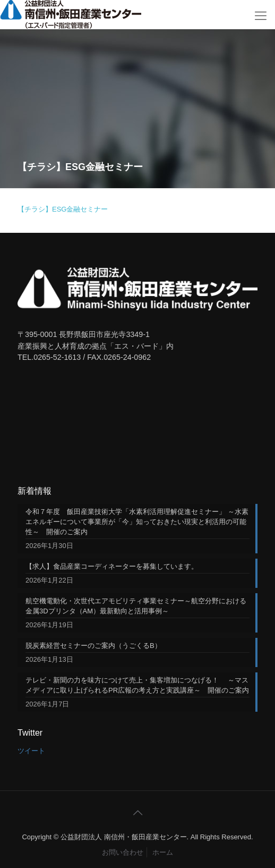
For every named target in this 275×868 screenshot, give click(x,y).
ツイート (31, 751)
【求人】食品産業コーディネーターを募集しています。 (112, 566)
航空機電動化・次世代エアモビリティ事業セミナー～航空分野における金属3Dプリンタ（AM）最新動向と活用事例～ (136, 606)
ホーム (163, 852)
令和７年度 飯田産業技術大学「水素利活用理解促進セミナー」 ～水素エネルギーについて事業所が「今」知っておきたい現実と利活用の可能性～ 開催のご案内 (137, 522)
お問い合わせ (123, 852)
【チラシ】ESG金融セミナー (63, 209)
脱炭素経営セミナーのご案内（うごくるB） (93, 646)
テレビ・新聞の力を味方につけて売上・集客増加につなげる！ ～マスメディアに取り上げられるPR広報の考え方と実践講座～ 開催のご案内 (137, 685)
